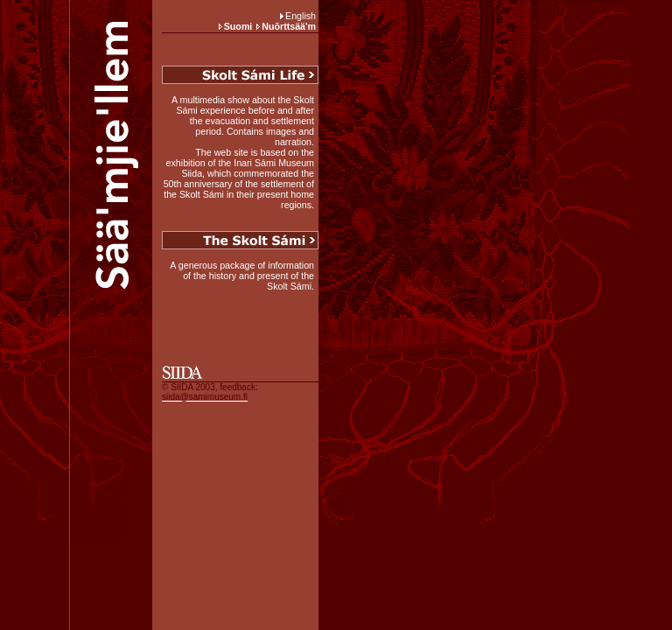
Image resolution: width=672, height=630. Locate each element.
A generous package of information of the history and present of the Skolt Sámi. (242, 276)
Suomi (238, 26)
